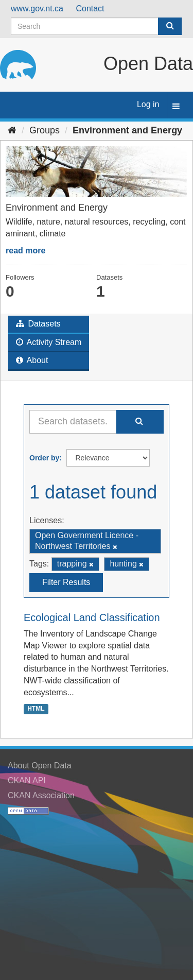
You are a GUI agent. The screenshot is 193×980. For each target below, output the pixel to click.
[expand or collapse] (176, 107)
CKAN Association (41, 795)
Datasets (38, 324)
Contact (90, 8)
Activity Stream (49, 342)
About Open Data (40, 766)
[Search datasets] (97, 26)
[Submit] (170, 26)
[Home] (12, 130)
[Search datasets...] (73, 422)
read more (25, 251)
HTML (36, 709)
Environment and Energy (127, 130)
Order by (44, 458)
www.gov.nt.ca (37, 8)
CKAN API (27, 780)
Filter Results (66, 582)
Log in (148, 104)
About (32, 360)
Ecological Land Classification (92, 617)
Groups (45, 130)
